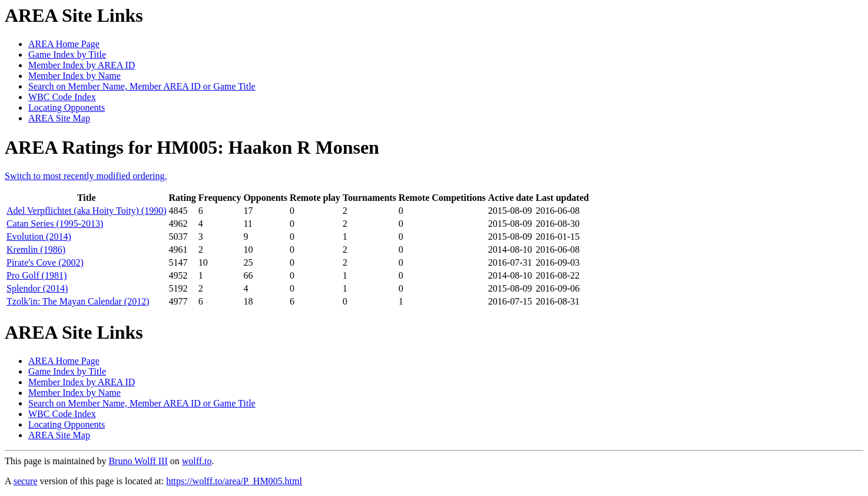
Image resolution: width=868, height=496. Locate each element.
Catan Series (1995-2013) (55, 224)
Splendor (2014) (37, 288)
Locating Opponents (67, 108)
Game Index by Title (67, 54)
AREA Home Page (64, 44)
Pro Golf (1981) (37, 275)
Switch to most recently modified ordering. (86, 176)
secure (26, 481)
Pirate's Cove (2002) (45, 262)
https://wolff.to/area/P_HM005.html (234, 481)
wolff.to (197, 461)
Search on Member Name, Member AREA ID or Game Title (142, 86)
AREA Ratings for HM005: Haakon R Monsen (192, 147)
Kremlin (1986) (36, 249)
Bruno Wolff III (138, 461)
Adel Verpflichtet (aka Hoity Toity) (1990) (87, 211)
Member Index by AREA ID (82, 65)
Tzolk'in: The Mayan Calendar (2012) (78, 301)
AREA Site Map (59, 118)
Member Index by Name (74, 76)
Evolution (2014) (39, 237)
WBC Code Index (62, 97)
